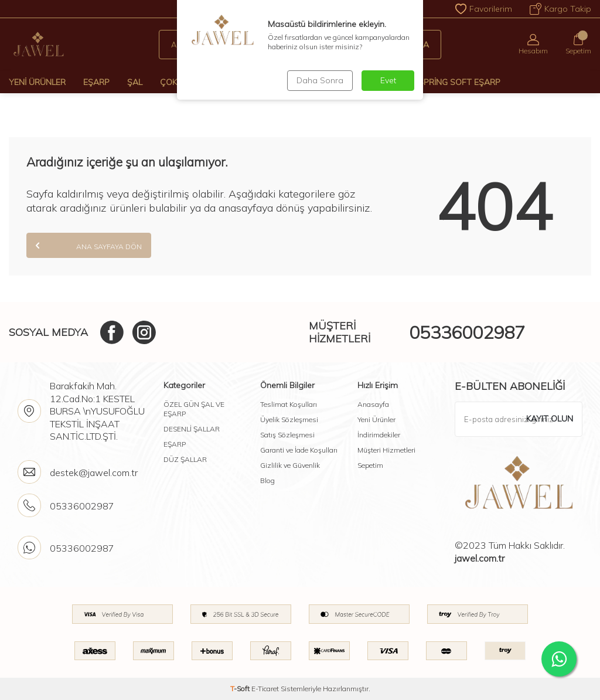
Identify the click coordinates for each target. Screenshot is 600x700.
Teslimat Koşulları (289, 404)
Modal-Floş (375, 82)
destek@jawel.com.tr (94, 473)
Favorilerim (484, 9)
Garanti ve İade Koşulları (299, 450)
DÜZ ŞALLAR (185, 459)
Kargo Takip (560, 9)
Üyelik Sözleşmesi (289, 419)
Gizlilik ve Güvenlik (290, 465)
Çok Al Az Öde (191, 82)
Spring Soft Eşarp (459, 82)
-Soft (241, 689)
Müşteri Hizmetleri (386, 450)
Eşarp (96, 82)
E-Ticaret (265, 689)
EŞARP (175, 444)
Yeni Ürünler (37, 82)
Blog (267, 480)
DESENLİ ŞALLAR (192, 429)
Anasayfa (373, 404)
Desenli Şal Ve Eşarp (285, 82)
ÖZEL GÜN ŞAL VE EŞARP (194, 409)
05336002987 (467, 332)
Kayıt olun (550, 419)
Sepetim (370, 465)
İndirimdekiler (379, 435)
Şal (135, 82)
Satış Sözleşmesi (287, 435)
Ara (414, 45)
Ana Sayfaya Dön (89, 245)
